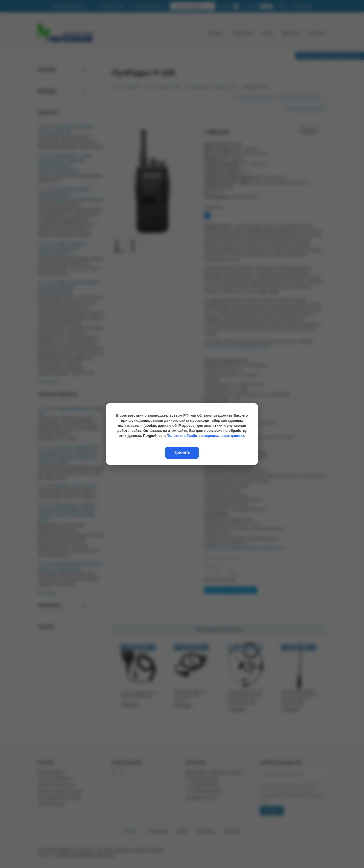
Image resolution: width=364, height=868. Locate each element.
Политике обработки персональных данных (205, 436)
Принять (182, 452)
